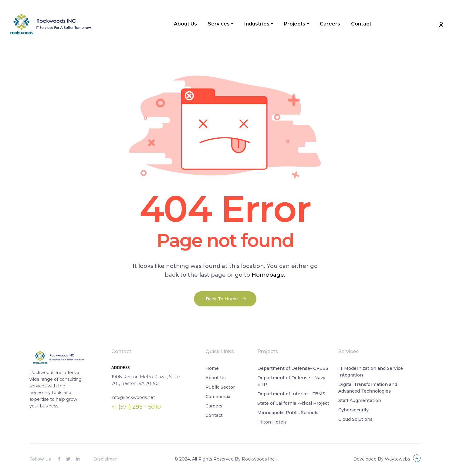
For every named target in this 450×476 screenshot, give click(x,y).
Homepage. (268, 275)
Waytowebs (397, 459)
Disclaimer (105, 459)
